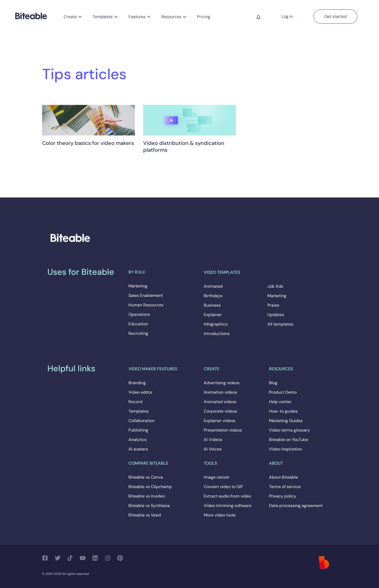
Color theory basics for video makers (88, 143)
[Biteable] (31, 16)
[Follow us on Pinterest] (121, 558)
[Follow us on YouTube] (84, 558)
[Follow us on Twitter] (59, 558)
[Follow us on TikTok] (71, 558)
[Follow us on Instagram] (109, 558)
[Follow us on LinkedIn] (96, 558)
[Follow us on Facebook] (46, 558)
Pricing (204, 17)
